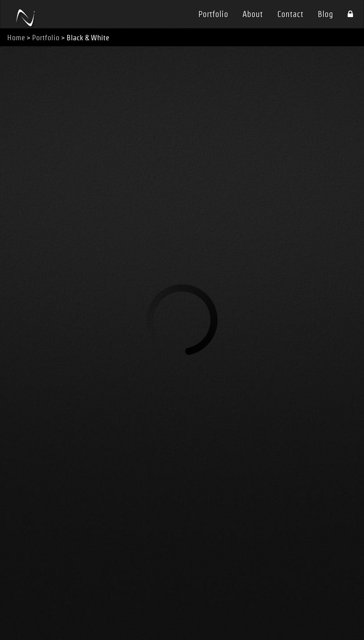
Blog (325, 14)
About (253, 14)
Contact (290, 14)
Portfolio (213, 14)
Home (16, 38)
